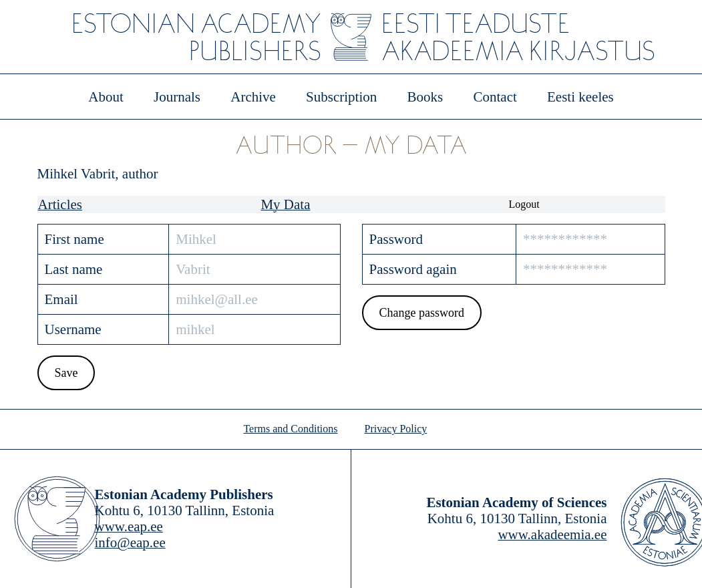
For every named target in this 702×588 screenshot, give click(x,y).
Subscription (341, 97)
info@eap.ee (130, 543)
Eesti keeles (580, 97)
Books (425, 97)
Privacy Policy (396, 429)
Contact (495, 97)
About (106, 97)
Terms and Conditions (290, 429)
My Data (285, 204)
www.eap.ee (129, 527)
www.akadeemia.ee (552, 535)
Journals (177, 97)
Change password (421, 313)
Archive (253, 97)
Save (66, 373)
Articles (60, 204)
